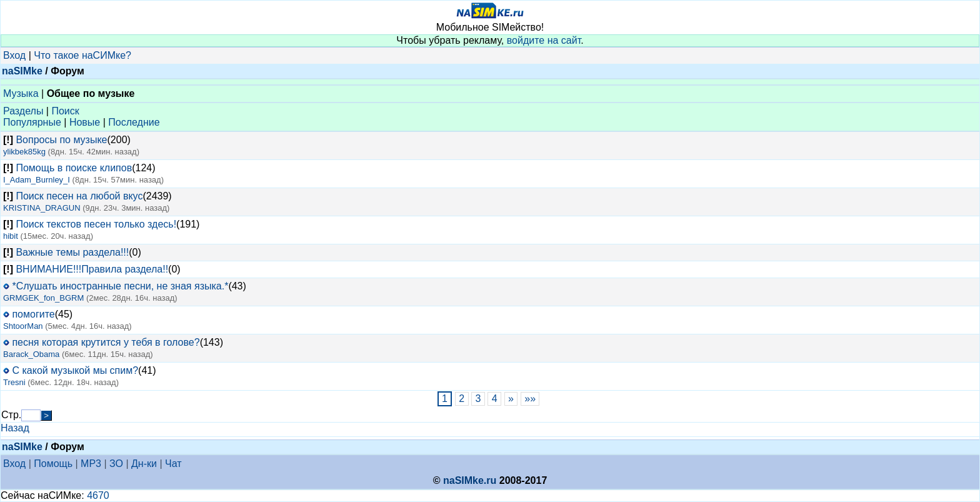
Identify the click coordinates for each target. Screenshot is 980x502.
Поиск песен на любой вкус (79, 196)
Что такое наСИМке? (82, 55)
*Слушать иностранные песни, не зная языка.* (120, 286)
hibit (11, 236)
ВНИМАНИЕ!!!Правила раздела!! (92, 269)
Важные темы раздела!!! (72, 252)
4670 (98, 495)
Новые (85, 122)
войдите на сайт (544, 40)
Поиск (65, 111)
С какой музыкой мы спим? (75, 370)
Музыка (21, 93)
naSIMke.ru (470, 480)
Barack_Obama (31, 354)
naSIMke (22, 71)
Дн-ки (144, 464)
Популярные (32, 122)
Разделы (23, 111)
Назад (15, 428)
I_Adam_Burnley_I (37, 180)
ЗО (116, 464)
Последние (134, 122)
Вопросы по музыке (61, 140)
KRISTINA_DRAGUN (42, 208)
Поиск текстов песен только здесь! (96, 224)
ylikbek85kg (24, 152)
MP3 (91, 464)
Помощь (53, 464)
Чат (173, 464)
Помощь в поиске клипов (74, 168)
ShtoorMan (23, 326)
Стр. (11, 415)
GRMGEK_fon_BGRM (43, 298)
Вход (14, 55)
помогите (33, 314)
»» (530, 399)
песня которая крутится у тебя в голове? (106, 342)
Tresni (14, 382)
